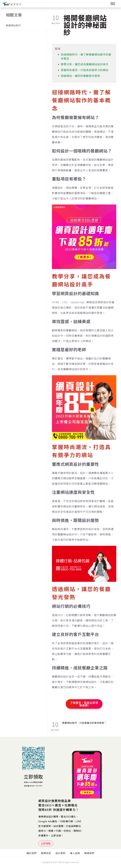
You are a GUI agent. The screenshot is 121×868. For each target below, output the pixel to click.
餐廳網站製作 (13, 25)
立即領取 (33, 776)
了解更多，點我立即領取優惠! (84, 704)
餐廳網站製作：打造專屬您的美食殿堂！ (84, 723)
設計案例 (60, 853)
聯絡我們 (89, 853)
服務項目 (46, 853)
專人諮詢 (75, 853)
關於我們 (32, 853)
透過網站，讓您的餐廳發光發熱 (80, 76)
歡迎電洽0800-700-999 (33, 786)
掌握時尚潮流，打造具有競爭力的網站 (85, 70)
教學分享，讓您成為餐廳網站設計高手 (85, 64)
